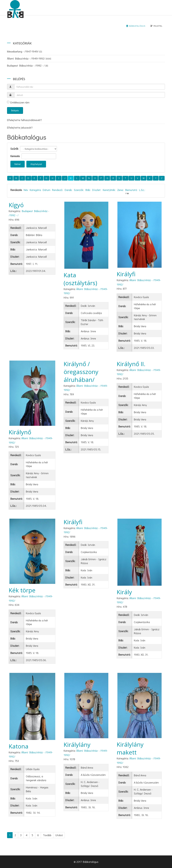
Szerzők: (79, 190)
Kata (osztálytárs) (80, 279)
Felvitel (156, 26)
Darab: (68, 190)
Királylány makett (130, 748)
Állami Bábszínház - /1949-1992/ (29, 58)
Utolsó (59, 835)
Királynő (20, 432)
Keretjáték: (109, 190)
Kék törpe (22, 590)
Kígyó (16, 205)
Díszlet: (97, 190)
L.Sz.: (142, 190)
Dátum (47, 190)
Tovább (47, 835)
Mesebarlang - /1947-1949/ (25, 51)
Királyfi (126, 274)
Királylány (77, 745)
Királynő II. (131, 364)
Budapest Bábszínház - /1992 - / (28, 65)
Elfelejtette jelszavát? (20, 127)
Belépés (15, 110)
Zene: (120, 190)
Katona (19, 746)
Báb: (88, 190)
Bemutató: (131, 190)
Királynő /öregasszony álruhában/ (81, 372)
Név (26, 190)
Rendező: (58, 190)
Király (124, 592)
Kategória (35, 190)
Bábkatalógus (136, 26)
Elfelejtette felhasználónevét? (24, 120)
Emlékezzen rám (18, 102)
